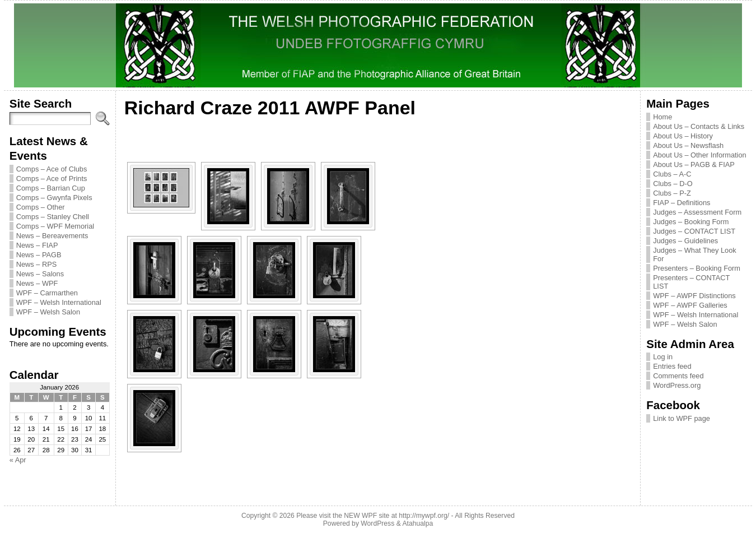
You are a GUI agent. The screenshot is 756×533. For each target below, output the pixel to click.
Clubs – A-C (672, 174)
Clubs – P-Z (672, 193)
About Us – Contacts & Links (699, 126)
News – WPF (37, 283)
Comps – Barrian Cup (51, 188)
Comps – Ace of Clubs (52, 169)
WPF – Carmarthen (47, 293)
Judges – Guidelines (685, 241)
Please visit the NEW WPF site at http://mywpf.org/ (373, 516)
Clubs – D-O (673, 184)
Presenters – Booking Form (697, 268)
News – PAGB (39, 255)
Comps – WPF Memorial (55, 226)
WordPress (377, 523)
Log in (663, 357)
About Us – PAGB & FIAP (694, 164)
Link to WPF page (682, 418)
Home (662, 117)
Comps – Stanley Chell (53, 217)
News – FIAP (37, 245)
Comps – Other (41, 207)
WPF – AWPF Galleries (690, 305)
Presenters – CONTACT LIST (691, 282)
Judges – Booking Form (691, 222)
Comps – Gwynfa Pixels (54, 198)
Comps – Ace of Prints (52, 179)
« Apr (18, 460)
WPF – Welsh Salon (48, 312)
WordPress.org (677, 385)
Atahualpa (417, 523)
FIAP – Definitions (682, 203)
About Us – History (683, 136)
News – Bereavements (52, 236)
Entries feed (672, 366)
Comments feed (678, 376)
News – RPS (37, 264)
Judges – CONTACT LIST (694, 231)
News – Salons (40, 274)
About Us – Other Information (699, 155)
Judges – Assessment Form (697, 212)
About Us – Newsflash (688, 145)
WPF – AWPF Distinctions (694, 296)
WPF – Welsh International (59, 302)
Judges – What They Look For (694, 254)
